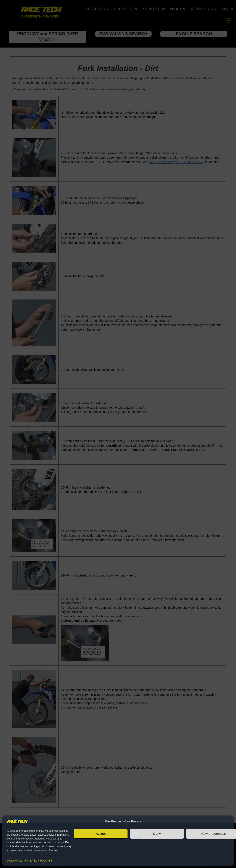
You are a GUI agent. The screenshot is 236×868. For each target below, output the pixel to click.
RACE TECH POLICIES (38, 861)
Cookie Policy (14, 861)
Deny (157, 834)
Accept (101, 834)
